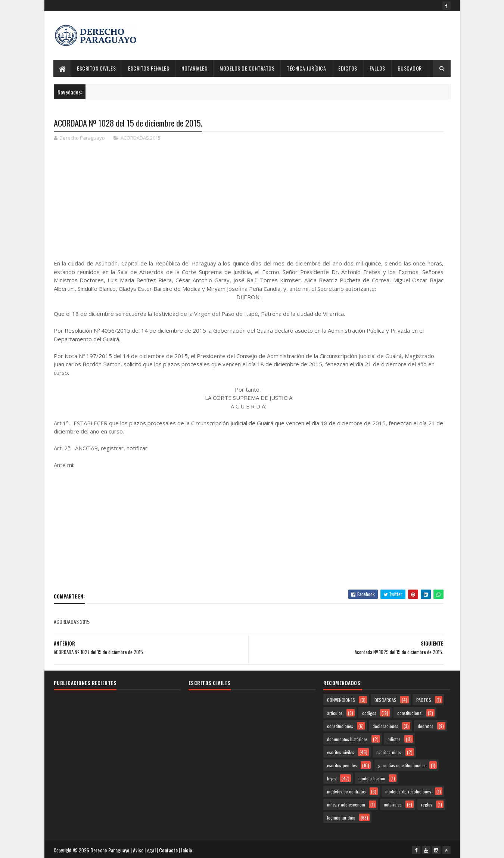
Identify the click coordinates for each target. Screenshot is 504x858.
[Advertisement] (315, 35)
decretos (426, 725)
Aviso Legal (146, 848)
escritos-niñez (389, 751)
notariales (393, 804)
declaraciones (385, 725)
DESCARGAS (385, 699)
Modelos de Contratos (247, 68)
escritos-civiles (341, 751)
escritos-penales (342, 764)
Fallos (377, 68)
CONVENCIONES (341, 699)
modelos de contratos (346, 791)
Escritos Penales (149, 68)
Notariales (195, 68)
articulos (335, 712)
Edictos (348, 68)
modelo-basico (372, 778)
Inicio (188, 848)
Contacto (170, 848)
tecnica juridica (341, 817)
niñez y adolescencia (346, 804)
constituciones (340, 725)
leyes (332, 778)
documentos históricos (347, 738)
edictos (394, 738)
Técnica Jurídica (307, 68)
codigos (369, 712)
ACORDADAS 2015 (141, 138)
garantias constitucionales (402, 764)
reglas (427, 804)
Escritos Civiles (97, 68)
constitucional (410, 712)
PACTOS (424, 699)
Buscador (410, 68)
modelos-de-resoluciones (408, 791)
